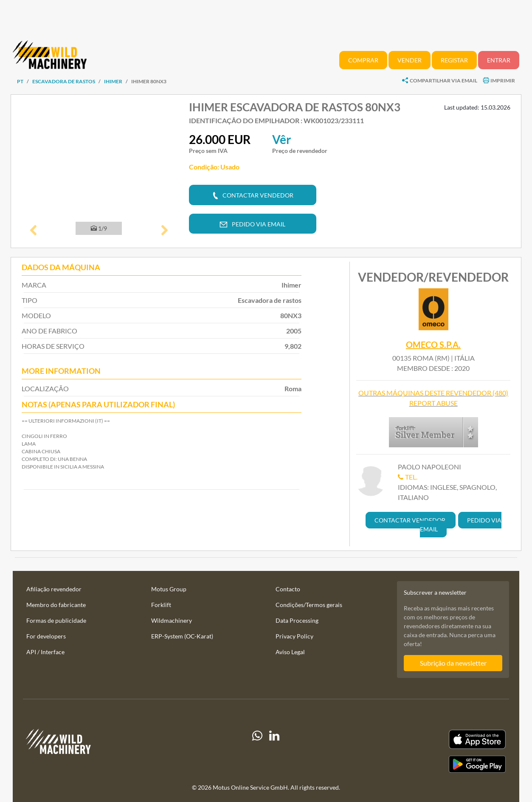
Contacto (288, 589)
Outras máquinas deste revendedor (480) (433, 393)
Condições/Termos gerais (309, 605)
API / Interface (45, 652)
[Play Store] (432, 764)
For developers (46, 636)
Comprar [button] (363, 60)
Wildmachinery (172, 620)
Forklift (161, 605)
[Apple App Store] (432, 739)
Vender (410, 60)
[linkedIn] (274, 751)
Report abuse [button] (433, 403)
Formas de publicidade (56, 620)
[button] (33, 231)
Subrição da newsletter (453, 663)
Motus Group (169, 589)
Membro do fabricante (56, 605)
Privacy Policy (294, 636)
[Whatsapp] (257, 751)
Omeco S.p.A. (433, 345)
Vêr (281, 139)
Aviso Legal (290, 652)
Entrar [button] (499, 60)
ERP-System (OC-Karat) (182, 636)
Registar (454, 60)
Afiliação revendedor (54, 589)
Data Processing (297, 620)
